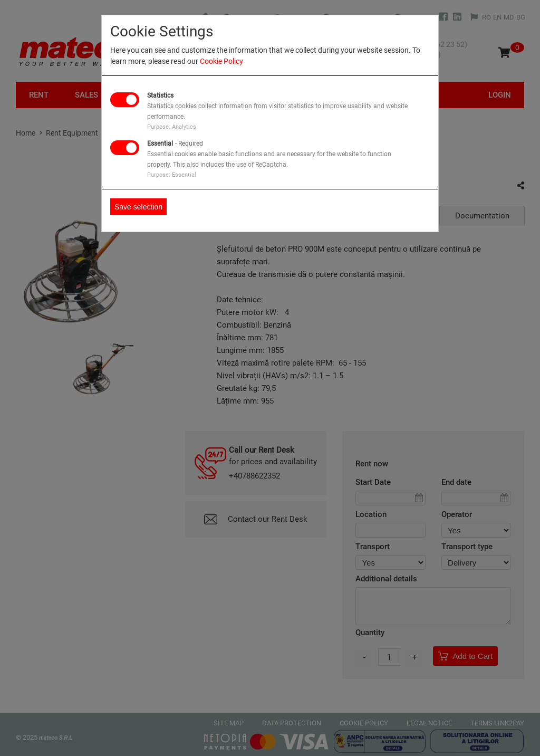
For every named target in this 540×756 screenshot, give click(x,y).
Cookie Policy (221, 61)
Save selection (138, 207)
